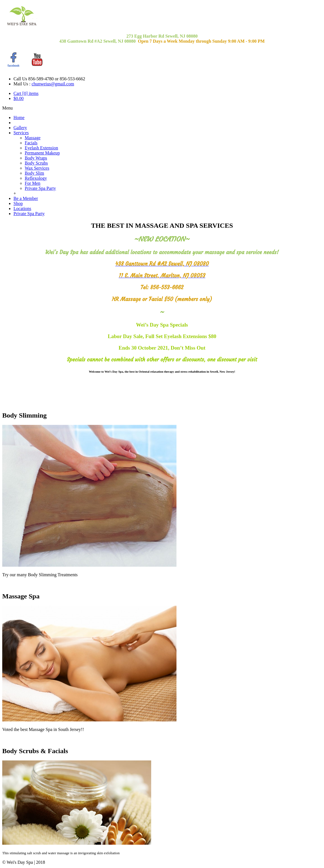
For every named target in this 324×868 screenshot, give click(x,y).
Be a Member (26, 198)
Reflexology (36, 178)
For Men (33, 183)
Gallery (20, 128)
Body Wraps (36, 158)
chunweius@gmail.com (53, 84)
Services (21, 133)
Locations (22, 209)
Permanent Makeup (42, 153)
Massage (33, 138)
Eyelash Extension (41, 148)
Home (19, 118)
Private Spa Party (40, 188)
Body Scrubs (36, 163)
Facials (31, 143)
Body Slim (34, 173)
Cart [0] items (26, 93)
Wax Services (37, 168)
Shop (18, 203)
